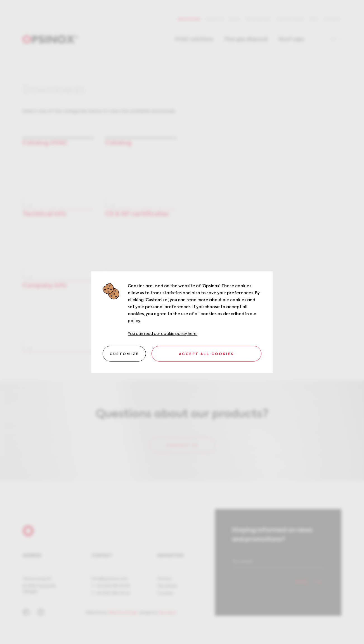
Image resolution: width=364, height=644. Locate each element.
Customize (124, 354)
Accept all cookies (206, 354)
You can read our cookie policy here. (163, 334)
